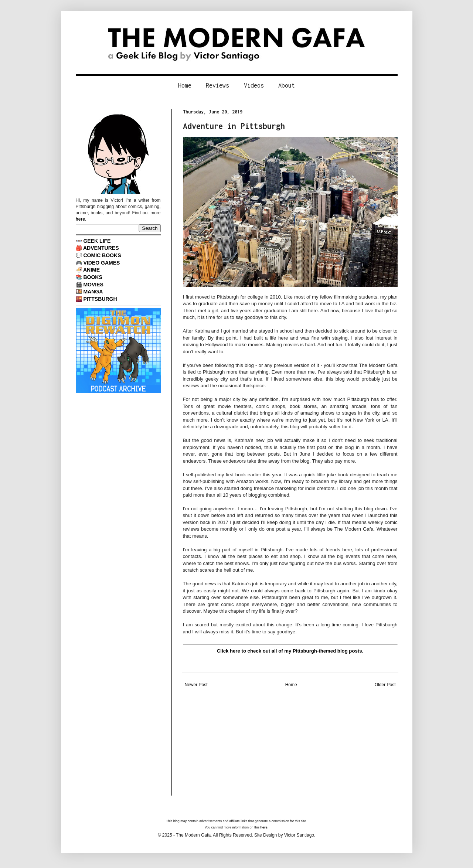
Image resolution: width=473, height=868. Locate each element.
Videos (254, 85)
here (80, 219)
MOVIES (93, 285)
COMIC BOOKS (102, 255)
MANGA (93, 292)
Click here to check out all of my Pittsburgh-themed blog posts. (290, 651)
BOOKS (93, 277)
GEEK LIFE (97, 241)
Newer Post (196, 685)
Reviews (217, 85)
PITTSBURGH (100, 299)
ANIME (91, 270)
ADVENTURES (101, 248)
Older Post (385, 685)
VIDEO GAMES (101, 263)
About (287, 85)
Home (185, 85)
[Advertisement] (290, 744)
